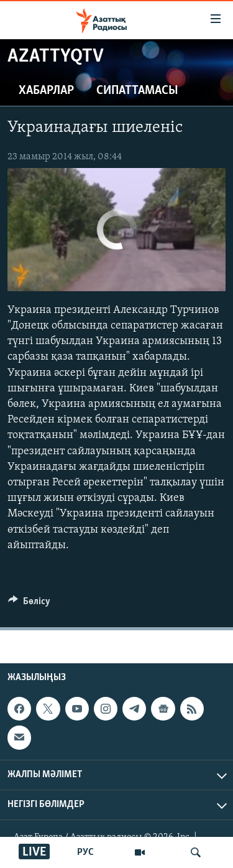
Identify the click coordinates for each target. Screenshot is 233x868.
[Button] (29, 604)
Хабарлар (46, 91)
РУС (85, 852)
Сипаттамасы (137, 91)
